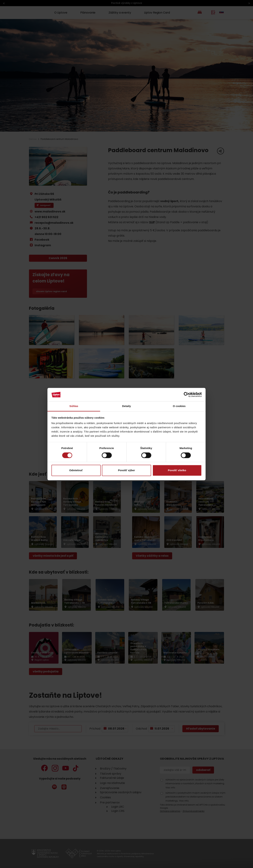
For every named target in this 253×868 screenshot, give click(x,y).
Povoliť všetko (177, 470)
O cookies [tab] (179, 406)
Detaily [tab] (126, 406)
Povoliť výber (126, 470)
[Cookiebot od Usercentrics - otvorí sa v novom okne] (186, 395)
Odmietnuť (76, 470)
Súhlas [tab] (74, 406)
